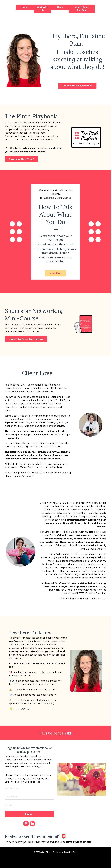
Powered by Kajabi (56, 864)
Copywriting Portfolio (82, 9)
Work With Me (42, 9)
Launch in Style (71, 858)
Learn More (55, 274)
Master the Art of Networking (26, 340)
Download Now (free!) (21, 160)
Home (25, 7)
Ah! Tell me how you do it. (77, 86)
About (60, 7)
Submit (29, 820)
